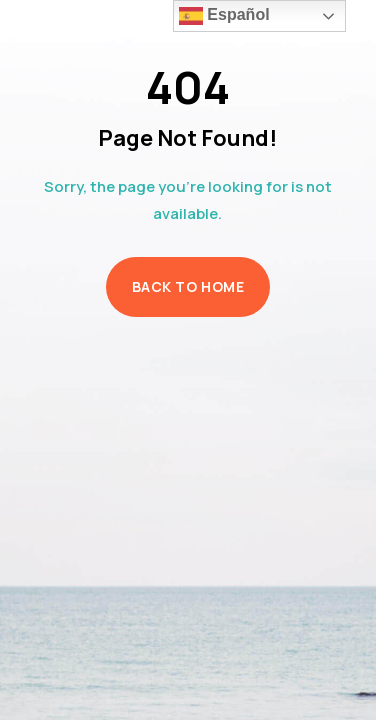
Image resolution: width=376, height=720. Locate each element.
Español (224, 16)
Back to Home (188, 286)
